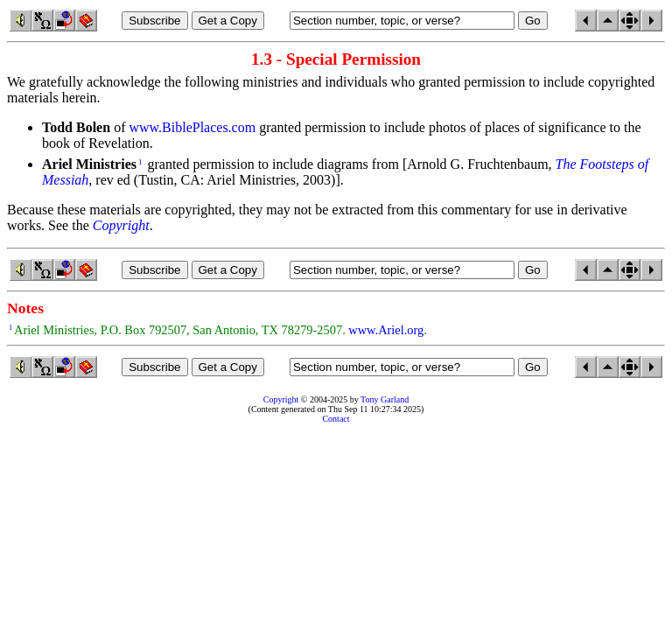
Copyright (281, 399)
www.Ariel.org (386, 330)
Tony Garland (385, 399)
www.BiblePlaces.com (192, 127)
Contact (336, 419)
